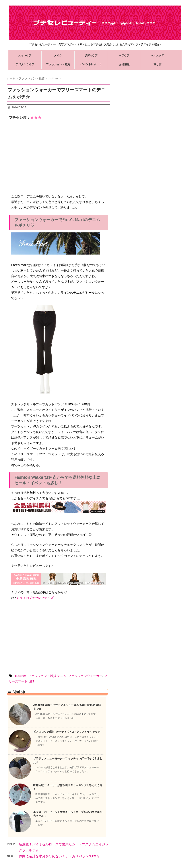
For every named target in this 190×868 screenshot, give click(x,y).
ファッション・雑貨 (58, 64)
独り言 (157, 64)
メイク (58, 55)
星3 (32, 681)
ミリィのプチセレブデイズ (35, 598)
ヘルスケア (157, 55)
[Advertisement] (44, 159)
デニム (62, 676)
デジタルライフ (25, 64)
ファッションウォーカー (85, 676)
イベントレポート (91, 64)
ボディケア (91, 55)
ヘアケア (124, 55)
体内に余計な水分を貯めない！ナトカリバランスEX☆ (59, 856)
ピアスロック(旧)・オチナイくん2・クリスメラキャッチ (67, 732)
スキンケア (25, 55)
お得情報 (124, 64)
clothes (21, 676)
